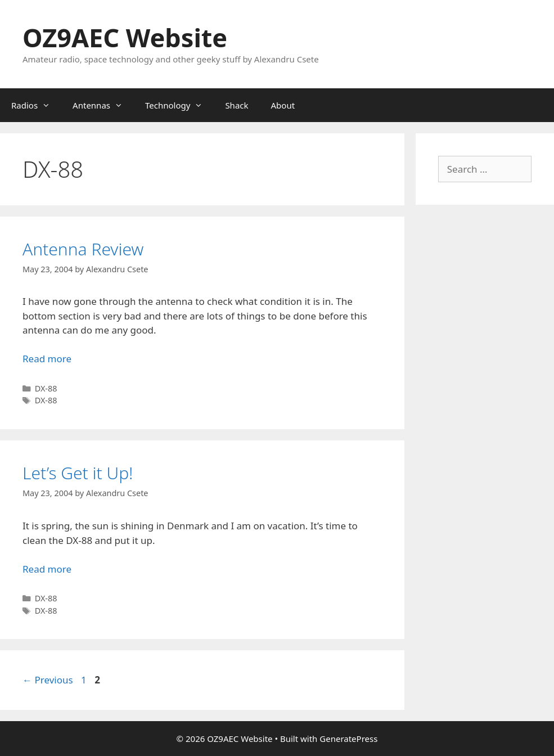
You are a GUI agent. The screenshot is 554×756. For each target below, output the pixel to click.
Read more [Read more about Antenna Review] (47, 359)
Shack (237, 105)
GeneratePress (348, 739)
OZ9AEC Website (125, 37)
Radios (36, 105)
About (283, 105)
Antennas (103, 105)
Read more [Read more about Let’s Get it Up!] (47, 569)
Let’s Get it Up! (78, 473)
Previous (48, 680)
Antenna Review (83, 249)
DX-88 (46, 388)
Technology (179, 105)
